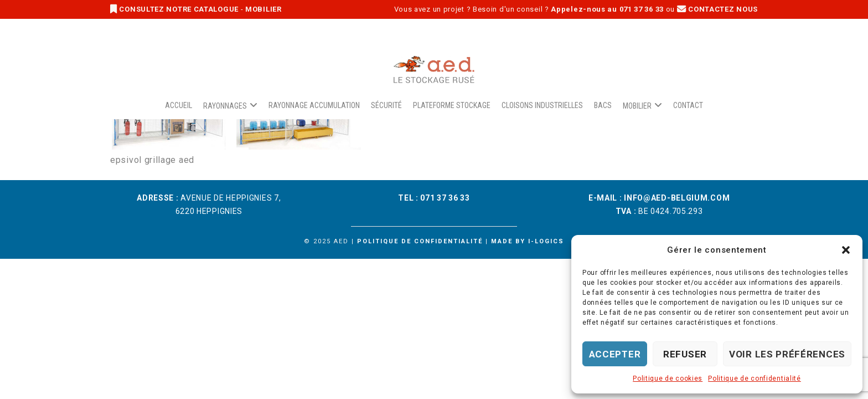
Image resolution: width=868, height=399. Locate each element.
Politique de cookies (668, 378)
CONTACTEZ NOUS (717, 9)
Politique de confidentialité (755, 378)
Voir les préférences (787, 354)
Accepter (615, 354)
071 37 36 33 (445, 198)
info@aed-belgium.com (677, 198)
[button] (846, 250)
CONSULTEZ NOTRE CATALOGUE (175, 9)
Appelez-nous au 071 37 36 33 (607, 9)
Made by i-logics (528, 241)
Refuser (685, 354)
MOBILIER (263, 9)
